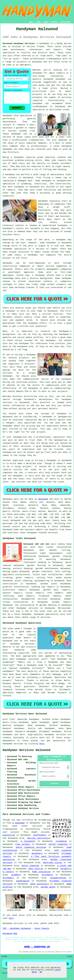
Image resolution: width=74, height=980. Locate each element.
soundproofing (58, 878)
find (12, 719)
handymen (16, 134)
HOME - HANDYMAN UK (37, 947)
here (42, 744)
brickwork (47, 875)
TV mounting (47, 559)
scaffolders (40, 835)
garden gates (48, 887)
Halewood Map (10, 934)
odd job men (38, 406)
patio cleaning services (31, 847)
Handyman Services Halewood (26, 750)
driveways (8, 878)
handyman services (27, 608)
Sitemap (4, 956)
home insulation (41, 872)
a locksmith (28, 841)
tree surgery (23, 844)
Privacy (70, 956)
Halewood (43, 499)
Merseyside (64, 608)
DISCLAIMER (66, 22)
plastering (9, 835)
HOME (31, 22)
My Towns (6, 973)
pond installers (39, 884)
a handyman (17, 157)
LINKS (38, 22)
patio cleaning (30, 866)
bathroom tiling (52, 863)
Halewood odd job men (36, 544)
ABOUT (46, 22)
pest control (36, 869)
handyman (37, 73)
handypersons (64, 181)
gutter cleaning (58, 844)
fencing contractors (39, 838)
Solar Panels (42, 928)
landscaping (23, 881)
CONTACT (55, 22)
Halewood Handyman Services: (19, 44)
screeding (61, 841)
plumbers (16, 875)
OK (41, 972)
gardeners (37, 853)
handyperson (65, 417)
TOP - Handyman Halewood (17, 928)
